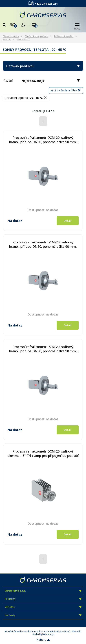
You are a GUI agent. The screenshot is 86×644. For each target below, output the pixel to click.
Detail (68, 221)
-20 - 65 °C (23, 39)
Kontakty (43, 615)
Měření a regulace (37, 36)
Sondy (7, 39)
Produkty (43, 599)
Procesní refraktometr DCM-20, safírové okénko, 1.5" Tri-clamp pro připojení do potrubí (43, 453)
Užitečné (43, 607)
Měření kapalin (64, 36)
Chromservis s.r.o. (43, 591)
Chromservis (11, 36)
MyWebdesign (47, 634)
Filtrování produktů (43, 66)
